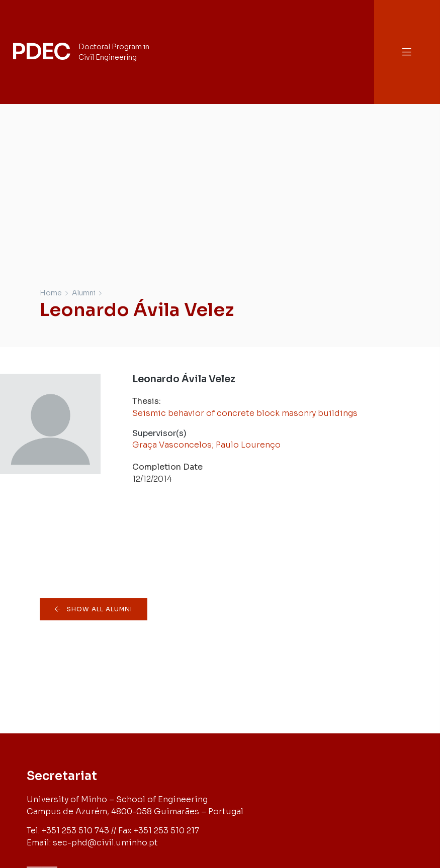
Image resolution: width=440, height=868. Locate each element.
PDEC (40, 52)
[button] (407, 52)
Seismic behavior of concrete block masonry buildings (245, 413)
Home (51, 293)
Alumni (84, 293)
